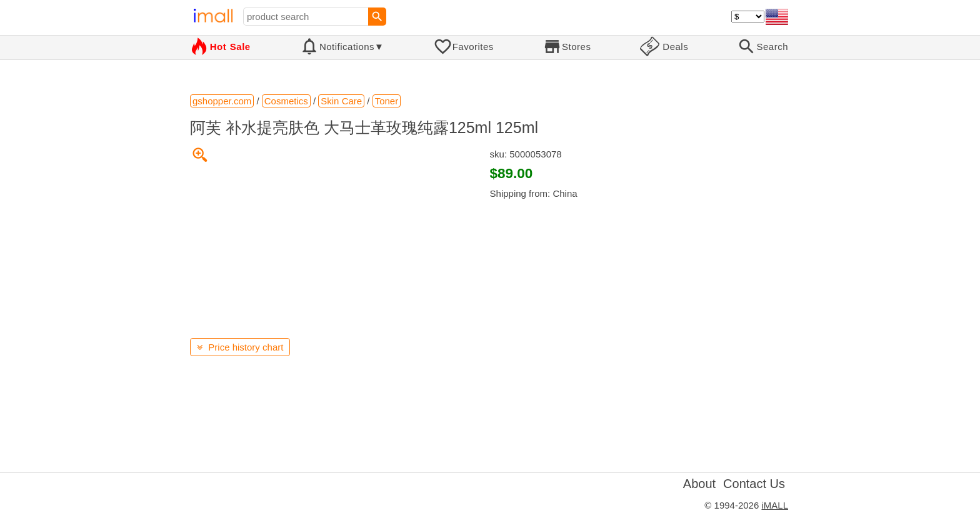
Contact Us (754, 484)
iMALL (775, 505)
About (699, 484)
